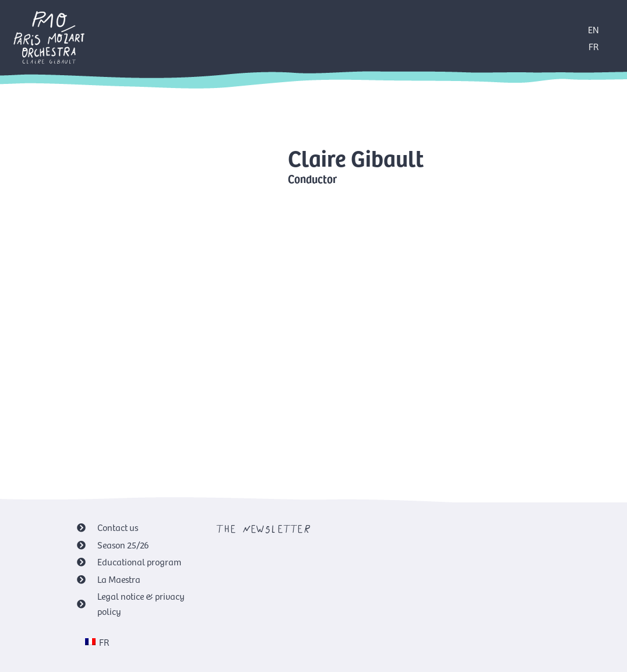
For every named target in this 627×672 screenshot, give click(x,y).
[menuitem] (97, 641)
